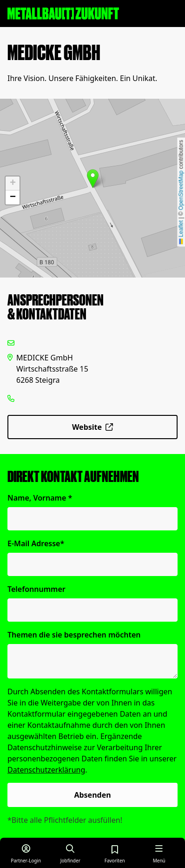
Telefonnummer (36, 589)
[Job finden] (71, 853)
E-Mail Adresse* (36, 543)
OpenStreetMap (181, 190)
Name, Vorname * (40, 498)
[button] (93, 179)
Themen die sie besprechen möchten (74, 635)
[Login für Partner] (26, 853)
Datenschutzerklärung (46, 770)
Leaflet (181, 232)
